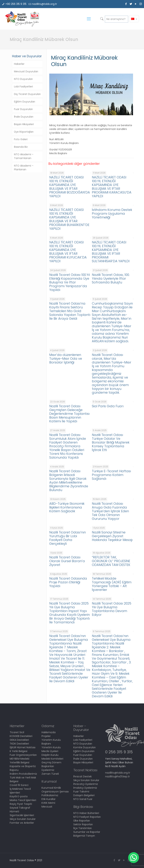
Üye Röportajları (24, 132)
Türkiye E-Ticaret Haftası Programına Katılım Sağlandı (111, 475)
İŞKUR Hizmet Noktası (23, 747)
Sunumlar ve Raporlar (87, 832)
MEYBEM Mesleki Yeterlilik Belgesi (20, 761)
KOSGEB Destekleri (21, 736)
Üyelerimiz (48, 770)
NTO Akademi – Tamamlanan (24, 156)
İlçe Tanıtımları (83, 828)
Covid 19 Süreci (19, 785)
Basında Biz (21, 147)
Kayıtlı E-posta (19, 796)
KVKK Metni (48, 803)
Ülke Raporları (82, 821)
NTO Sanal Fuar (83, 799)
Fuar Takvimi (81, 792)
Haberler (19, 64)
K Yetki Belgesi (19, 751)
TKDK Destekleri (19, 744)
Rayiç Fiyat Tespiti (21, 804)
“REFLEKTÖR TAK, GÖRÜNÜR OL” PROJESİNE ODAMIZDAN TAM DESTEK (111, 561)
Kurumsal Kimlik (51, 788)
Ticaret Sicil (17, 732)
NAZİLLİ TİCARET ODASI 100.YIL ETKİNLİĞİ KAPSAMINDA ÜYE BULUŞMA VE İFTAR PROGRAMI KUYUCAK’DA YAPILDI (68, 252)
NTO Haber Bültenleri (86, 813)
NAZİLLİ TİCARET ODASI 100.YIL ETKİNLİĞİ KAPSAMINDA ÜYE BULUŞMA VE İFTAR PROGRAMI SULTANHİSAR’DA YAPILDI (111, 252)
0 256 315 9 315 (119, 752)
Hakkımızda (49, 732)
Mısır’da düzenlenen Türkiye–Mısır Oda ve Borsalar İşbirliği (66, 359)
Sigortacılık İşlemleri (22, 815)
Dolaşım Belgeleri (84, 795)
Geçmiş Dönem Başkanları (51, 764)
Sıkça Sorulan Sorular (23, 819)
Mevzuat (47, 807)
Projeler (46, 736)
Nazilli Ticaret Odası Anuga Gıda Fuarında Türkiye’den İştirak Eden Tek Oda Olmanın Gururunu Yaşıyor (110, 511)
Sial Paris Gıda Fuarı (108, 406)
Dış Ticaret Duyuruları (27, 94)
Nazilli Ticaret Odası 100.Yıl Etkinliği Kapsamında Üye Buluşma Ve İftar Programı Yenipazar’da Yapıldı (69, 282)
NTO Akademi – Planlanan (24, 168)
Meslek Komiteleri (52, 759)
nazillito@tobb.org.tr (44, 4)
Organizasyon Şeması (55, 792)
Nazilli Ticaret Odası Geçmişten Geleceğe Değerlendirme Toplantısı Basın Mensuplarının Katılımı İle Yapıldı (69, 414)
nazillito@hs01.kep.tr (117, 776)
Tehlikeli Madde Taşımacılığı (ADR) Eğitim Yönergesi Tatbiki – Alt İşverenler (112, 584)
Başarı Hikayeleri (24, 124)
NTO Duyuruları (23, 79)
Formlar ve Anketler (22, 823)
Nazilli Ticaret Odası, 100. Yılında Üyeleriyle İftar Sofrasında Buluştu (111, 278)
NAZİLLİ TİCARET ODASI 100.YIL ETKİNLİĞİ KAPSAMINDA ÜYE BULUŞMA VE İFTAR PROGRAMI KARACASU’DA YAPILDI (112, 187)
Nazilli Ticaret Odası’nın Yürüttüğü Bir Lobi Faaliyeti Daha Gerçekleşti (68, 538)
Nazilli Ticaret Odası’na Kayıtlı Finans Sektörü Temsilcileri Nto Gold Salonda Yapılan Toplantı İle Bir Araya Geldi (70, 311)
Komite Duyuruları (84, 747)
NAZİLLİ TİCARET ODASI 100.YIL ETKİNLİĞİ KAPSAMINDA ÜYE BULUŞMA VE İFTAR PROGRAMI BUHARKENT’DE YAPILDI (69, 219)
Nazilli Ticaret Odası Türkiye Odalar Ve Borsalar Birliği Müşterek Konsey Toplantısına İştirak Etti (111, 442)
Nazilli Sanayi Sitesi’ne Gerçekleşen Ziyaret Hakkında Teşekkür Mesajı (112, 536)
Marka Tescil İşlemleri (23, 800)
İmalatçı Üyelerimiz (85, 788)
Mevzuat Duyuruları (26, 71)
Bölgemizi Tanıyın (84, 836)
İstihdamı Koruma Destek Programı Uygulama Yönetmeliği (112, 213)
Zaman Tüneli (50, 774)
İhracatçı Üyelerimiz (86, 784)
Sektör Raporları (83, 824)
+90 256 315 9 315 (16, 4)
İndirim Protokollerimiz (23, 774)
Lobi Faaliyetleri (23, 87)
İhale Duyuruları (24, 117)
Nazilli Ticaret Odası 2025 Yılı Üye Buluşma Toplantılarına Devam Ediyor (112, 609)
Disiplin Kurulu (50, 755)
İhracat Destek (83, 776)
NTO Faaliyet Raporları (87, 817)
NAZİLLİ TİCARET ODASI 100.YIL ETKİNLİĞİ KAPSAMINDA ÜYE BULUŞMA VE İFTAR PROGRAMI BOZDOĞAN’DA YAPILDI (70, 187)
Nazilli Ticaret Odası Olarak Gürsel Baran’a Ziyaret (67, 561)
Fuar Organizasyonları (23, 755)
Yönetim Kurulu (51, 747)
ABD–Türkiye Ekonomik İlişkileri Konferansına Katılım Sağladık (67, 507)
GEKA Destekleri (19, 740)
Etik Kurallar (49, 799)
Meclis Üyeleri (50, 751)
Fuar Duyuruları (23, 109)
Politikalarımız (50, 795)
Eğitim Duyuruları (25, 102)
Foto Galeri (21, 139)
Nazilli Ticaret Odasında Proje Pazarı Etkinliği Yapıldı (68, 582)
